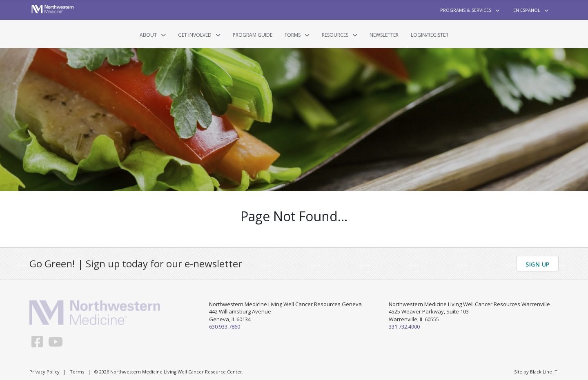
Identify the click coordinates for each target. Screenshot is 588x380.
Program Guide (253, 35)
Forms (293, 35)
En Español (527, 10)
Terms (77, 372)
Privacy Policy (45, 372)
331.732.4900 (404, 327)
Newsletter (384, 35)
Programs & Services (466, 10)
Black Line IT (544, 372)
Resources (335, 35)
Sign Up (538, 264)
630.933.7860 (225, 327)
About (148, 35)
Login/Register (430, 35)
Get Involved (195, 35)
